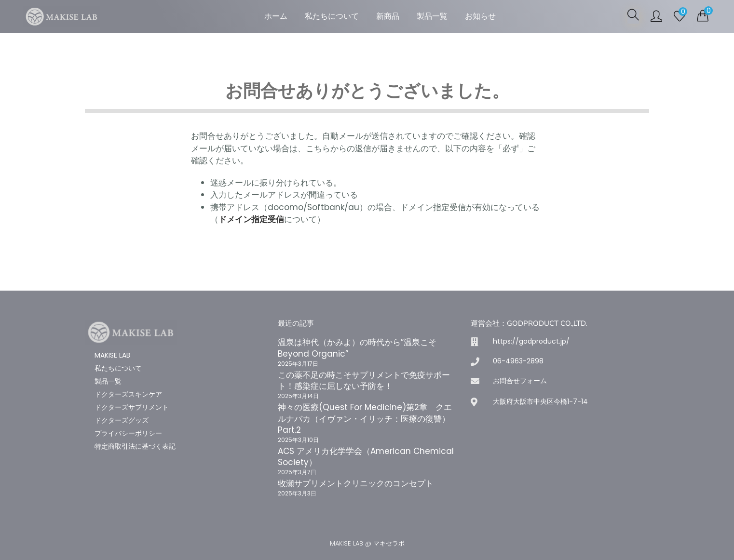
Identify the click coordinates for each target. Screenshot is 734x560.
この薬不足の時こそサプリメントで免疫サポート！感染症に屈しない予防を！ (364, 381)
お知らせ (480, 16)
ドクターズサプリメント (132, 407)
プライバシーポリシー (128, 433)
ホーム (276, 16)
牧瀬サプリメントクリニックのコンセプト (356, 483)
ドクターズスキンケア (128, 394)
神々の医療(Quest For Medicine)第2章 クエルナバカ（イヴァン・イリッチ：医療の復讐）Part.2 (365, 419)
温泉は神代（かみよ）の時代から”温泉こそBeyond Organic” (357, 348)
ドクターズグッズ (122, 420)
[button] (703, 15)
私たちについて (332, 16)
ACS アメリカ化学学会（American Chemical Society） (366, 457)
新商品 (388, 16)
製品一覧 (432, 16)
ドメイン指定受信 (251, 219)
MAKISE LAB (112, 355)
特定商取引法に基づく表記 (135, 446)
